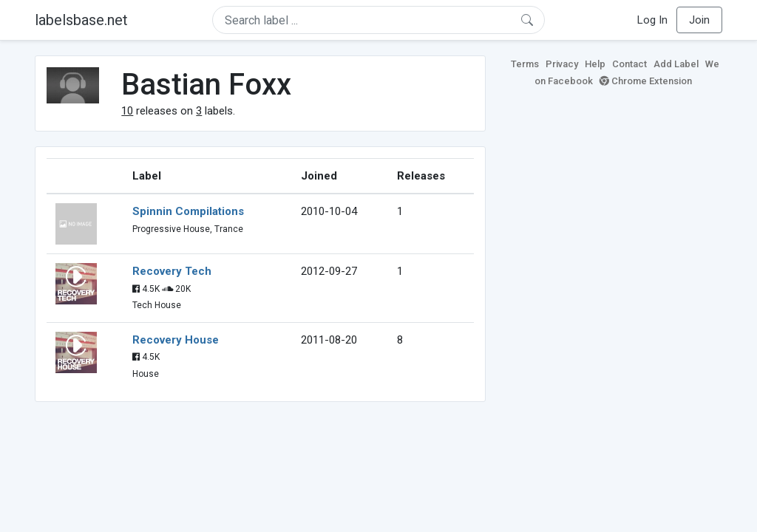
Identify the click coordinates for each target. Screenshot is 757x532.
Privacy (562, 64)
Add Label (676, 64)
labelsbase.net (81, 20)
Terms (525, 64)
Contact (629, 64)
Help (595, 64)
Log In (652, 20)
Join (699, 20)
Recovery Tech (172, 271)
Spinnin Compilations (188, 211)
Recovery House (176, 340)
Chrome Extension (646, 81)
